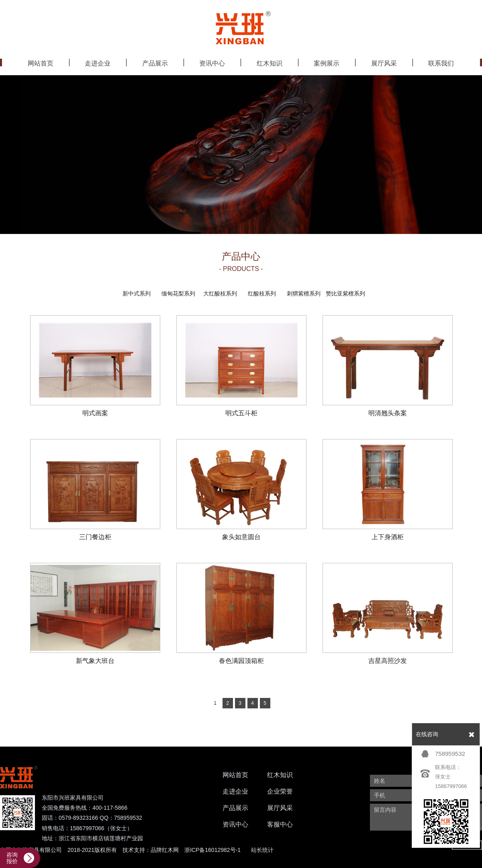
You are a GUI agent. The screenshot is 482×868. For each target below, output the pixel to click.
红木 (167, 850)
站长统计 (262, 850)
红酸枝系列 (262, 293)
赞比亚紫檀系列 (345, 293)
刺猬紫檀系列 (304, 293)
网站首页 (235, 775)
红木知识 (280, 775)
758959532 (450, 754)
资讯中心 (235, 824)
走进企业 (235, 791)
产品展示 (235, 808)
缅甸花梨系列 (178, 293)
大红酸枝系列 (220, 293)
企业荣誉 (280, 791)
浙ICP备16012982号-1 (212, 850)
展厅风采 (280, 808)
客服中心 (280, 824)
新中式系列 (137, 293)
